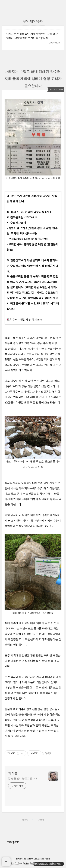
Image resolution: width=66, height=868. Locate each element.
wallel (47, 859)
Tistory (29, 859)
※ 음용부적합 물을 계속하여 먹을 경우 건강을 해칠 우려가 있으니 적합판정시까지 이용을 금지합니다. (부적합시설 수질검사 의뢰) (33, 282)
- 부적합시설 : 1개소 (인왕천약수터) (28, 239)
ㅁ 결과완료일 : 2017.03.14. (22, 217)
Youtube (43, 863)
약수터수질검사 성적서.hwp (24, 320)
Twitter (26, 863)
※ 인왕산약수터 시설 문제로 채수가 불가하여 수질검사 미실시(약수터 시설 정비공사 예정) (33, 266)
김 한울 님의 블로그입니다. (23, 778)
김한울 (13, 774)
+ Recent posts (11, 842)
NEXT (41, 820)
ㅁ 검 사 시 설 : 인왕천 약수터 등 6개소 (29, 212)
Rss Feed (15, 863)
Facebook (34, 863)
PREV (25, 820)
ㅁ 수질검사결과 (16, 223)
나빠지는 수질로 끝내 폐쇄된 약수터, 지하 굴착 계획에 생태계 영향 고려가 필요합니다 (32, 36)
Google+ (51, 863)
